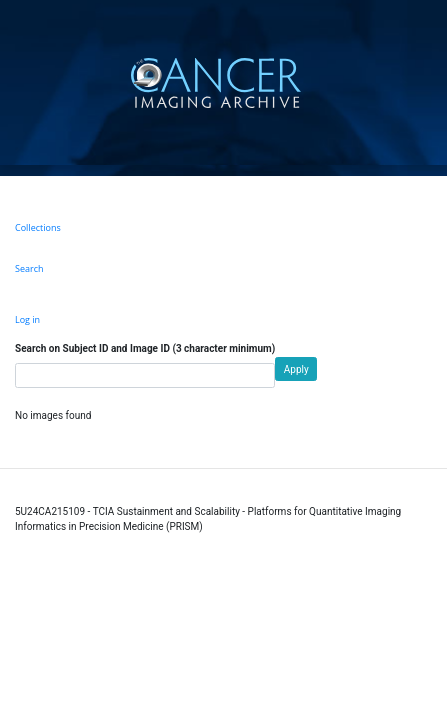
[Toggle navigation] (429, 82)
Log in (27, 319)
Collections (38, 227)
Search (29, 268)
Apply (296, 369)
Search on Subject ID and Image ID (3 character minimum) (145, 348)
